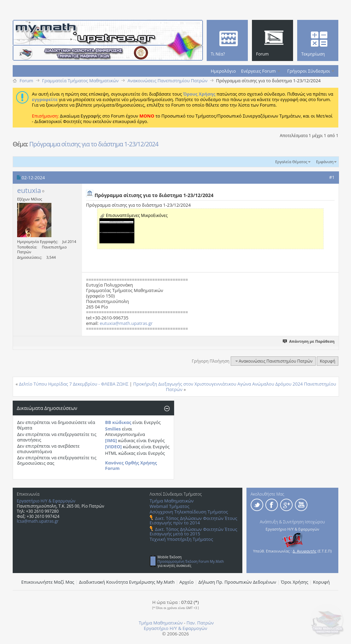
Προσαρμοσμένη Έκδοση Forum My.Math (191, 561)
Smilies (113, 429)
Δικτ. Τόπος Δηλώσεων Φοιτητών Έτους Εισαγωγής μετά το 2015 (193, 531)
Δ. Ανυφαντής (305, 551)
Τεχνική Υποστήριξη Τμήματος (181, 539)
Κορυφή (328, 361)
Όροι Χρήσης (295, 582)
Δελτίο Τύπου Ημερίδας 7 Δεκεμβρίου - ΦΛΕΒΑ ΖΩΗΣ (74, 384)
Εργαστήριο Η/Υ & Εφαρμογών (46, 501)
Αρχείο (186, 582)
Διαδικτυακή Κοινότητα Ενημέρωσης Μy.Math (127, 582)
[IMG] (111, 440)
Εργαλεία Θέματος (291, 162)
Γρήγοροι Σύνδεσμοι (309, 71)
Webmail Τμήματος (170, 506)
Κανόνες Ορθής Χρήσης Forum (131, 465)
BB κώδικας (118, 422)
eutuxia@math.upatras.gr (126, 323)
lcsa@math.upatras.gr (38, 521)
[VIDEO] (114, 447)
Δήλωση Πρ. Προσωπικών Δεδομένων (237, 582)
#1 (332, 177)
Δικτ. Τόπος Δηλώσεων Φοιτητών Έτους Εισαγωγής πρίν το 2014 (193, 520)
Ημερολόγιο (223, 71)
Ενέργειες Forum (258, 71)
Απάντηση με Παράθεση (309, 341)
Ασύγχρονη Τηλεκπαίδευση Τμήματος (189, 512)
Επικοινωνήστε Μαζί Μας (48, 582)
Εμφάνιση (325, 162)
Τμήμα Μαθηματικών (172, 501)
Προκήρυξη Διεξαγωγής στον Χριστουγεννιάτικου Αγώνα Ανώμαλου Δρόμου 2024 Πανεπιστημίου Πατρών (234, 387)
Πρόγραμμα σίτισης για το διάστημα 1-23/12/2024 (94, 144)
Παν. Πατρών (200, 623)
